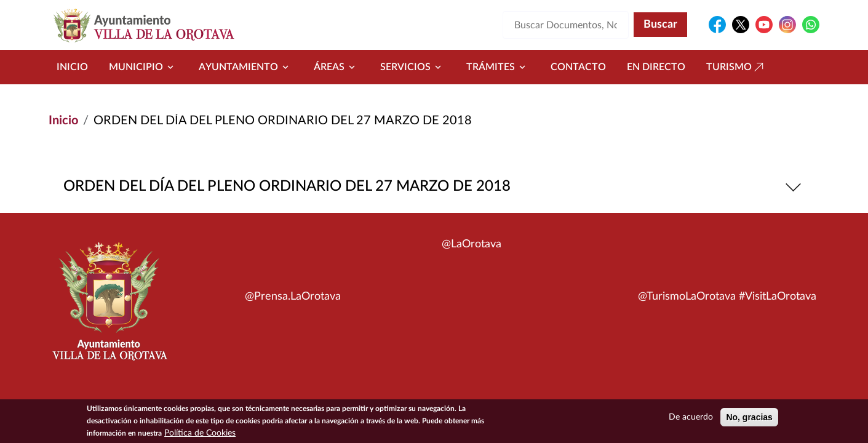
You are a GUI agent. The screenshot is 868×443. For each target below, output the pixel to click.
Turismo (736, 67)
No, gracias (749, 418)
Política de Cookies (200, 434)
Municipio (143, 67)
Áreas (336, 67)
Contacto (578, 67)
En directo (656, 67)
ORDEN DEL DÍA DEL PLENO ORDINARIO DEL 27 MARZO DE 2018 (434, 187)
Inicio (72, 67)
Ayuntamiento (246, 67)
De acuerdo (691, 418)
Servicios (413, 67)
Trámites (498, 67)
